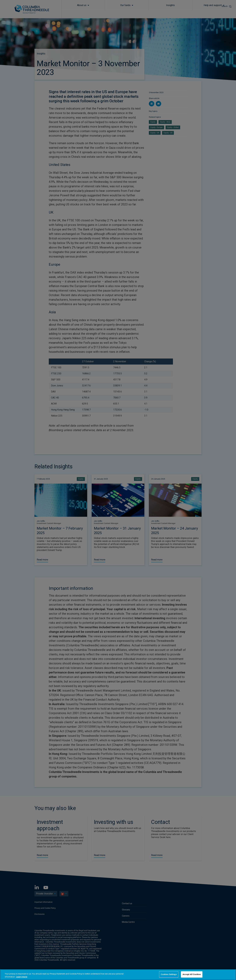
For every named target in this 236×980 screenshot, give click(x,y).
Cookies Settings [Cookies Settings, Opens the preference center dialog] (169, 974)
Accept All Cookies (192, 974)
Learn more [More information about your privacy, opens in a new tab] (22, 977)
